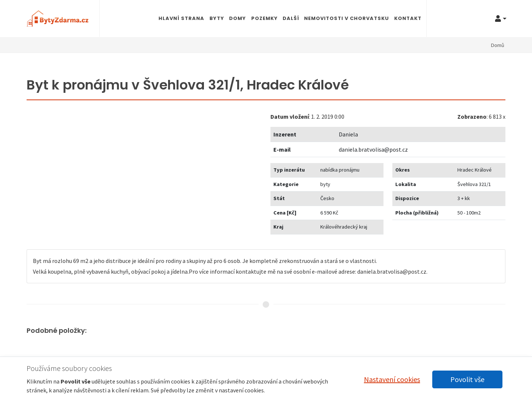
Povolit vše (467, 379)
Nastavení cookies (392, 379)
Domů (498, 45)
